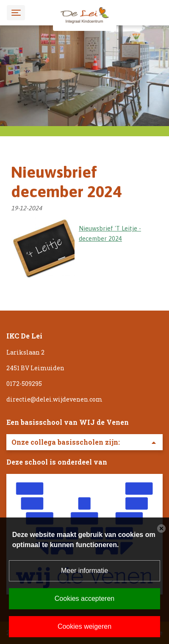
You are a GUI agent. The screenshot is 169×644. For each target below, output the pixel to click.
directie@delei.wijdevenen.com (54, 399)
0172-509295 (24, 384)
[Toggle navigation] (16, 12)
